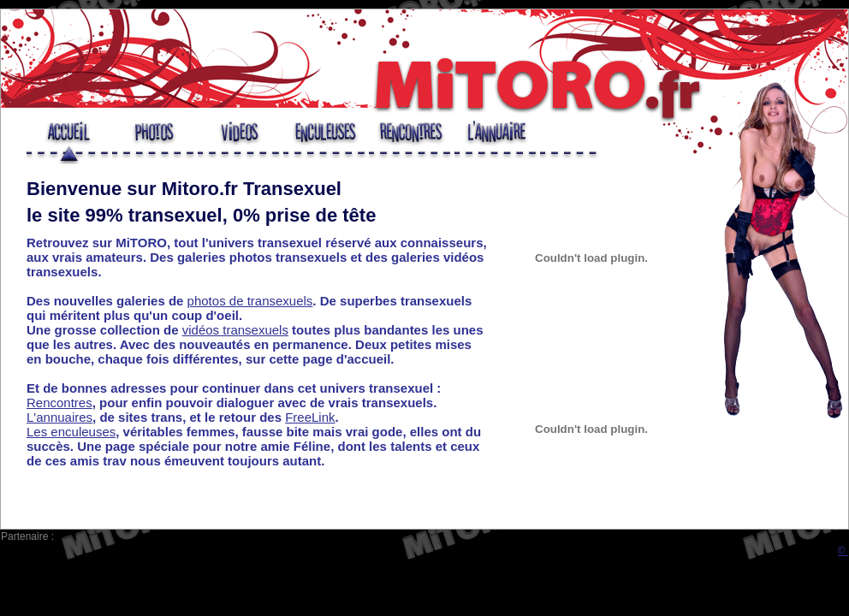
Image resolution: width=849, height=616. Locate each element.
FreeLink (310, 417)
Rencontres (59, 403)
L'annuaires (59, 417)
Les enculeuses (71, 432)
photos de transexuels (250, 301)
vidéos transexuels (235, 330)
